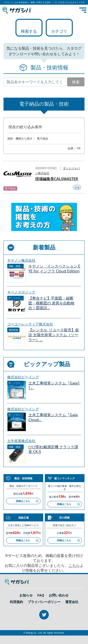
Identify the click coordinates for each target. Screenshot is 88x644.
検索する (29, 31)
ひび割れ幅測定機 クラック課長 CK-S (53, 449)
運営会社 (72, 602)
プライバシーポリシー (44, 602)
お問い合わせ (59, 595)
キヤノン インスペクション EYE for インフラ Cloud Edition (54, 269)
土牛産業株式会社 (21, 441)
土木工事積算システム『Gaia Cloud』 (53, 417)
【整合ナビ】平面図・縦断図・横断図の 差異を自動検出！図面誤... (51, 303)
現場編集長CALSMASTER (57, 179)
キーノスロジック (21, 292)
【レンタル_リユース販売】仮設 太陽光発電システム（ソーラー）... (54, 335)
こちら (74, 565)
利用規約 (16, 602)
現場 (77, 187)
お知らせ (26, 595)
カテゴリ (59, 31)
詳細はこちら (23, 501)
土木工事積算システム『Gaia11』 (54, 386)
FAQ (41, 595)
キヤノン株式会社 (21, 260)
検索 (76, 82)
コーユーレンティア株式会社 (30, 324)
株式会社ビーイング (23, 377)
